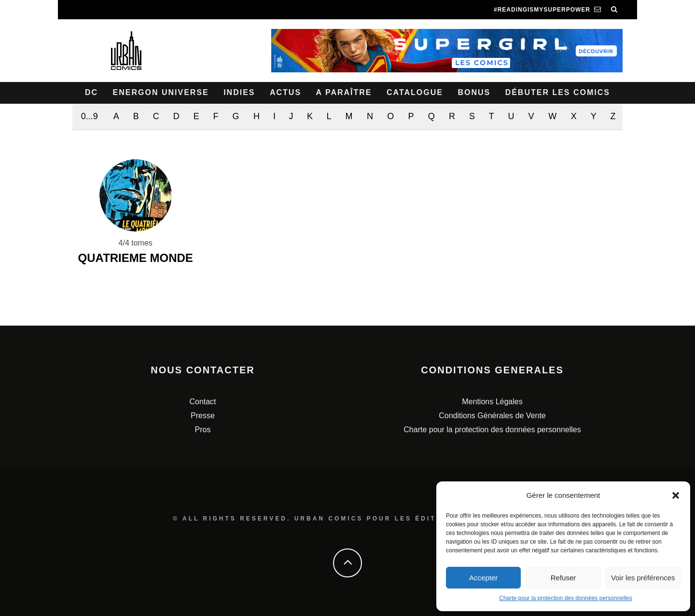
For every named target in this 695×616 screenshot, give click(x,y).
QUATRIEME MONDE (136, 258)
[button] (676, 495)
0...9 (90, 116)
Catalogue (415, 92)
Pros (203, 430)
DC (91, 92)
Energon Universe (161, 92)
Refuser (563, 578)
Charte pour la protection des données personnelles (566, 598)
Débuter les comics (558, 92)
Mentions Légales (492, 402)
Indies (239, 92)
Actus (285, 92)
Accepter (483, 578)
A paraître (344, 92)
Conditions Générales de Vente (492, 416)
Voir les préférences (643, 578)
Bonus (474, 92)
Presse (203, 416)
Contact (202, 402)
